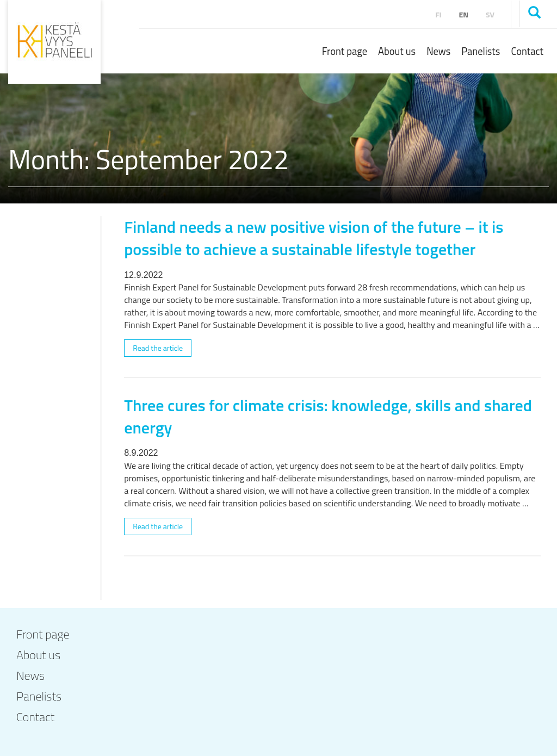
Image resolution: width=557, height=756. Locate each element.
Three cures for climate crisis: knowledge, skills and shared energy (328, 416)
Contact (527, 51)
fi (438, 14)
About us (397, 51)
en (464, 14)
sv (490, 14)
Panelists (481, 51)
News (438, 51)
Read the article (158, 348)
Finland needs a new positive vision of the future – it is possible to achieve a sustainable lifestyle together (314, 238)
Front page (345, 51)
